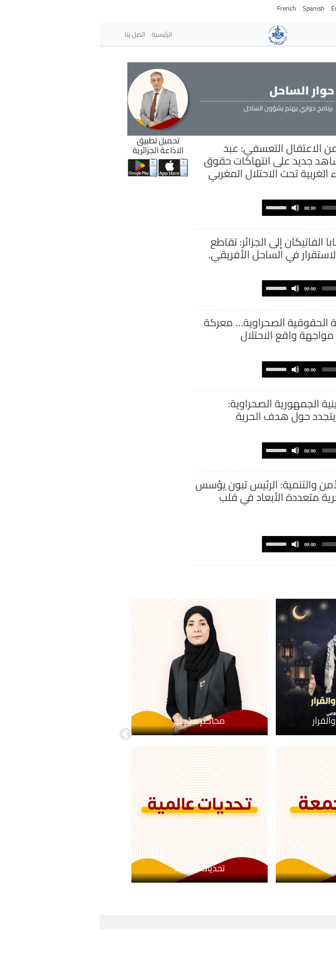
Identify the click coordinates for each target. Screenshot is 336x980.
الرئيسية (62, 34)
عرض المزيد (272, 624)
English (242, 8)
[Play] (291, 220)
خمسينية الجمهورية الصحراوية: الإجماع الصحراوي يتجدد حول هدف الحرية (184, 454)
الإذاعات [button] (289, 34)
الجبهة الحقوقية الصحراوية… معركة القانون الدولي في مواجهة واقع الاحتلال (182, 360)
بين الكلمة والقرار (244, 771)
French (187, 8)
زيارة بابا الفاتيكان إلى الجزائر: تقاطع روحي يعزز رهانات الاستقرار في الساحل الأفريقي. (179, 267)
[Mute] (196, 220)
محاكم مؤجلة (100, 771)
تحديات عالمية (100, 918)
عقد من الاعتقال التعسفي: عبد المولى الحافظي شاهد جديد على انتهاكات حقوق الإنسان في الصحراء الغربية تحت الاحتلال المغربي (183, 167)
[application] (232, 220)
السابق (310, 785)
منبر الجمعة (244, 918)
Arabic (302, 8)
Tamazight (273, 8)
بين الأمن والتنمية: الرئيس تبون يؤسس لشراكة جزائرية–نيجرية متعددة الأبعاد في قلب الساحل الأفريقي (178, 548)
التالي (26, 785)
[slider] (243, 220)
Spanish (214, 8)
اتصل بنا (35, 34)
